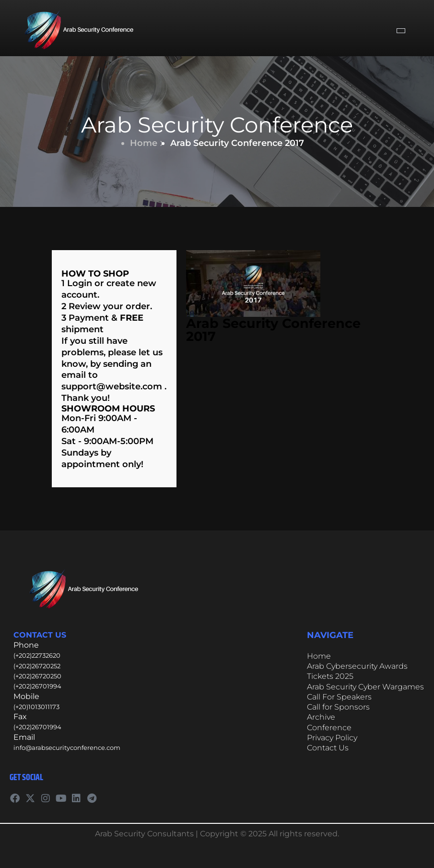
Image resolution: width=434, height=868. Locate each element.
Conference (329, 728)
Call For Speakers (339, 697)
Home (147, 143)
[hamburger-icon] (401, 31)
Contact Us (328, 748)
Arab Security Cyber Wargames (365, 687)
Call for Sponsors (338, 707)
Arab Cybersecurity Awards (357, 666)
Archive (321, 717)
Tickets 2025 (330, 676)
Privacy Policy (332, 738)
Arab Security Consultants (144, 834)
